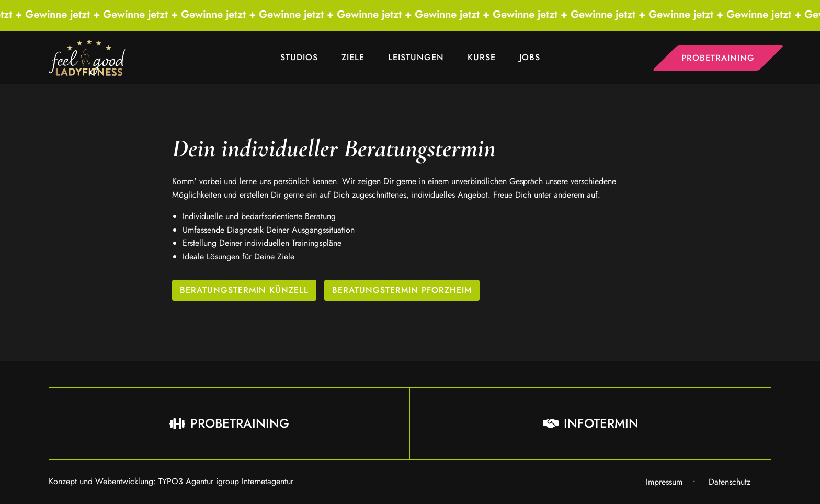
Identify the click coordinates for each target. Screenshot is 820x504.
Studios (299, 57)
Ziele (353, 57)
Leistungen (416, 57)
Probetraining (718, 58)
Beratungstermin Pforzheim (402, 290)
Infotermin (591, 423)
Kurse (482, 57)
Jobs (530, 57)
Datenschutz (730, 482)
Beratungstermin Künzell (244, 290)
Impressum (664, 482)
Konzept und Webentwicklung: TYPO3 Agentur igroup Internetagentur (171, 481)
